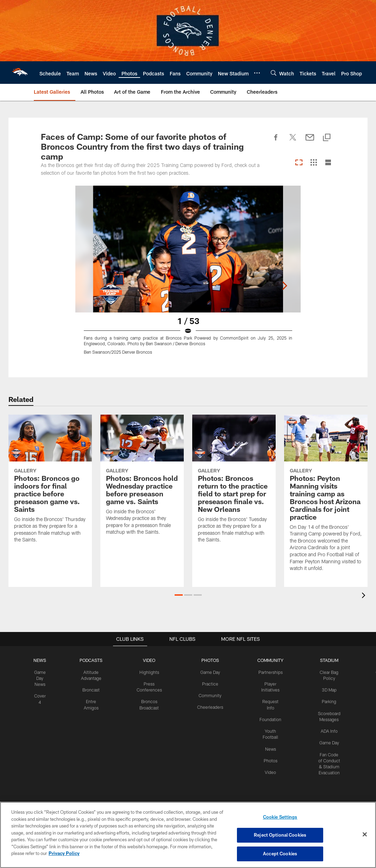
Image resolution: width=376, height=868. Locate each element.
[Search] (274, 73)
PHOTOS (210, 660)
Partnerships (270, 672)
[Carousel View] (299, 163)
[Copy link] (327, 138)
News (270, 742)
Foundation (270, 712)
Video (270, 764)
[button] (179, 595)
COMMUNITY (270, 660)
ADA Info (328, 730)
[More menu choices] (257, 73)
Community (210, 695)
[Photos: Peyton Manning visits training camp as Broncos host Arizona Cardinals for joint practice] (326, 497)
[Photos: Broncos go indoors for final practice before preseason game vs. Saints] (50, 483)
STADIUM (328, 660)
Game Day (210, 672)
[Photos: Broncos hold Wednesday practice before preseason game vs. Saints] (142, 479)
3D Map (328, 689)
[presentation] (365, 596)
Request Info (270, 701)
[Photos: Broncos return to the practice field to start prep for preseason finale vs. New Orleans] (234, 483)
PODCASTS (93, 660)
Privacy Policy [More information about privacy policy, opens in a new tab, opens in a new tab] (64, 853)
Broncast (93, 689)
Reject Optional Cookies (280, 835)
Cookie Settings (280, 817)
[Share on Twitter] (293, 141)
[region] (188, 835)
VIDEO (151, 660)
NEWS (43, 660)
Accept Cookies (280, 853)
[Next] (330, 249)
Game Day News (43, 678)
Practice (210, 683)
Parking (328, 701)
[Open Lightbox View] (188, 274)
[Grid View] (314, 163)
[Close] (365, 835)
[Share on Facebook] (276, 141)
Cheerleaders (210, 707)
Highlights (151, 672)
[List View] (328, 163)
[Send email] (310, 141)
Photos (270, 753)
